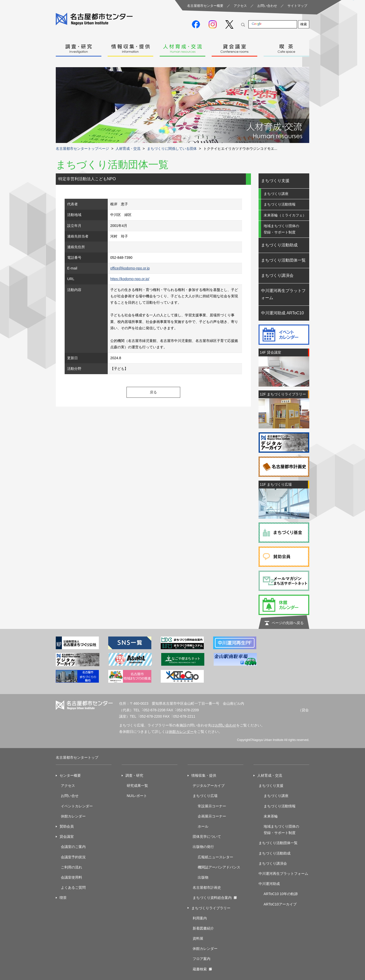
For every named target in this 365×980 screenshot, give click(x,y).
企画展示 (205, 816)
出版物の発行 (203, 847)
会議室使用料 (71, 877)
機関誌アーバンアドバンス (219, 867)
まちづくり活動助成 (279, 245)
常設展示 (205, 806)
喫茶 (286, 47)
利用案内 (200, 918)
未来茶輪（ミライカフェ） (285, 215)
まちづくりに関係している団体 (172, 149)
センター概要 (70, 775)
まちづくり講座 (276, 194)
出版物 (203, 877)
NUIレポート (137, 796)
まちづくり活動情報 (280, 204)
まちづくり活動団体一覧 (283, 260)
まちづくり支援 (275, 181)
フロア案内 (202, 959)
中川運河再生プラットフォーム (283, 294)
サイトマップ (297, 6)
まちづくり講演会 (277, 275)
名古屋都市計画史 (207, 887)
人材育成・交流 (182, 47)
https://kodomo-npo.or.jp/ (130, 279)
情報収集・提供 (131, 47)
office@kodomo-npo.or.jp (130, 268)
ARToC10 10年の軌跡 (281, 894)
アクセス (240, 6)
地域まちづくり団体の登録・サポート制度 (281, 229)
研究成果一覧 (137, 786)
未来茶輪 (271, 816)
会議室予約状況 (73, 857)
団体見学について (207, 837)
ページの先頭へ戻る (288, 623)
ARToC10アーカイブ (280, 904)
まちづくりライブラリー (211, 908)
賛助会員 (67, 826)
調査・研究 (79, 47)
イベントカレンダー (77, 806)
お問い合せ (70, 796)
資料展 (198, 938)
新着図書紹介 (203, 928)
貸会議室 (234, 47)
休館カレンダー (181, 732)
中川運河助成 (269, 884)
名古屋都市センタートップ (77, 757)
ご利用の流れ (71, 867)
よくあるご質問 (73, 887)
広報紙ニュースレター (215, 857)
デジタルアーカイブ (209, 786)
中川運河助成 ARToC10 (282, 313)
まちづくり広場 (205, 796)
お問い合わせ (267, 6)
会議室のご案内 (73, 847)
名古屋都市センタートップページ (82, 149)
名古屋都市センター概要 (205, 6)
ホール (203, 826)
